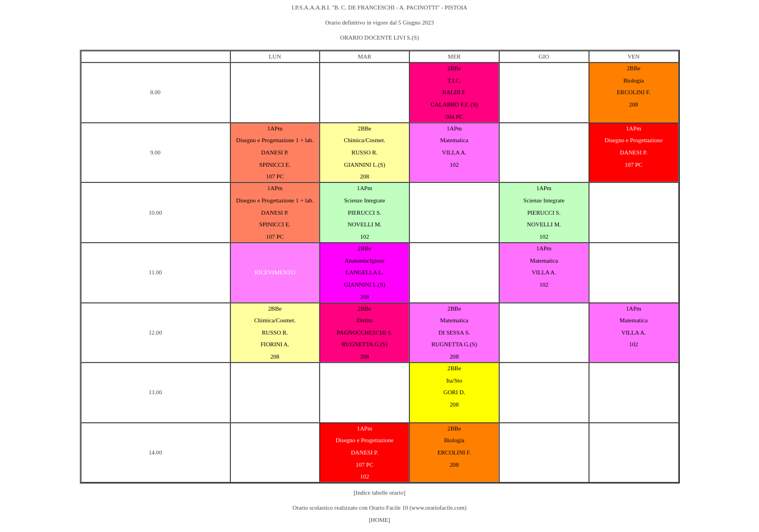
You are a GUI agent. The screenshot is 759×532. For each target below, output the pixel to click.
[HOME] (379, 520)
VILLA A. (455, 153)
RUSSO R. (364, 153)
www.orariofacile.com (438, 508)
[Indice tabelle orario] (379, 493)
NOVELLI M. (364, 224)
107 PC (275, 176)
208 (634, 105)
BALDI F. (454, 92)
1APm (275, 129)
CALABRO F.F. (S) (454, 105)
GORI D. (454, 392)
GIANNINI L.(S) (365, 165)
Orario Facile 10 (389, 508)
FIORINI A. (275, 344)
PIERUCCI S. (365, 213)
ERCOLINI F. (634, 92)
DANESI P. (275, 153)
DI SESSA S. (454, 333)
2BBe (454, 68)
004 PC (455, 117)
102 (455, 165)
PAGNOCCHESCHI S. (365, 333)
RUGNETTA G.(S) (365, 344)
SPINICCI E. (275, 165)
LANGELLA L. (365, 272)
